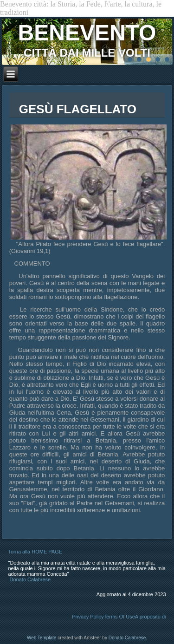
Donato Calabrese (30, 579)
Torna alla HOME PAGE (35, 552)
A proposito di (151, 617)
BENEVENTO (87, 33)
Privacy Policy (88, 617)
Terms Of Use (119, 617)
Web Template (42, 638)
